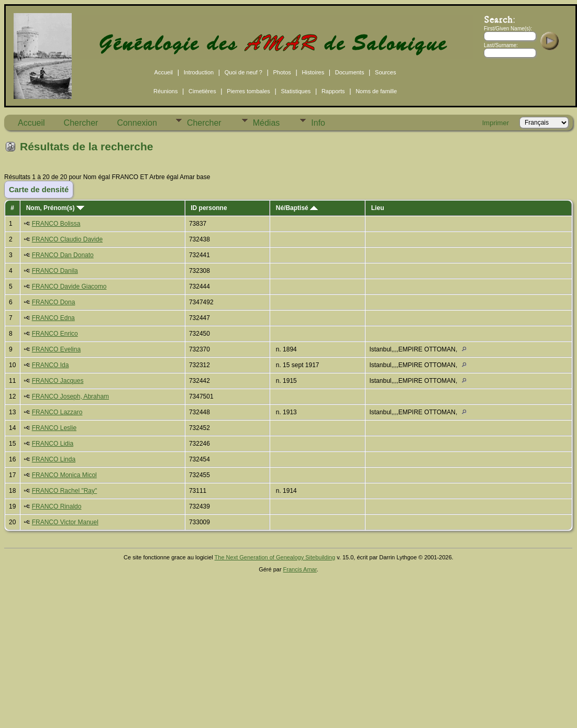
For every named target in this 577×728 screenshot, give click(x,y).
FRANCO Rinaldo (57, 506)
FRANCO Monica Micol (64, 475)
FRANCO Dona (54, 302)
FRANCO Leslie (54, 428)
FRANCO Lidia (53, 444)
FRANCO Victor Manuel (65, 522)
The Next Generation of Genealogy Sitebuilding (275, 557)
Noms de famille (376, 91)
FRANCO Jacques (58, 381)
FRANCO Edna (53, 318)
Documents (350, 72)
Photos (282, 72)
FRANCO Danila (55, 271)
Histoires (313, 72)
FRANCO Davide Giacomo (69, 286)
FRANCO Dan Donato (63, 255)
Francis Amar (300, 569)
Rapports (333, 91)
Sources (385, 72)
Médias (267, 123)
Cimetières (202, 91)
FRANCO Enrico (55, 334)
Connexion (137, 123)
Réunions (165, 91)
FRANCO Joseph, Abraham (70, 396)
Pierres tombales (248, 91)
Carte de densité (39, 190)
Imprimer (496, 123)
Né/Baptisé (297, 208)
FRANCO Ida (51, 365)
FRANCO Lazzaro (57, 412)
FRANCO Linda (54, 459)
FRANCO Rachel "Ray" (65, 491)
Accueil (164, 72)
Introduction (199, 72)
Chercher (81, 123)
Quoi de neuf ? (243, 72)
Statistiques (296, 91)
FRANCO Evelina (56, 349)
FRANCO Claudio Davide (67, 239)
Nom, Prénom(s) (55, 208)
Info (318, 123)
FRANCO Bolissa (56, 224)
